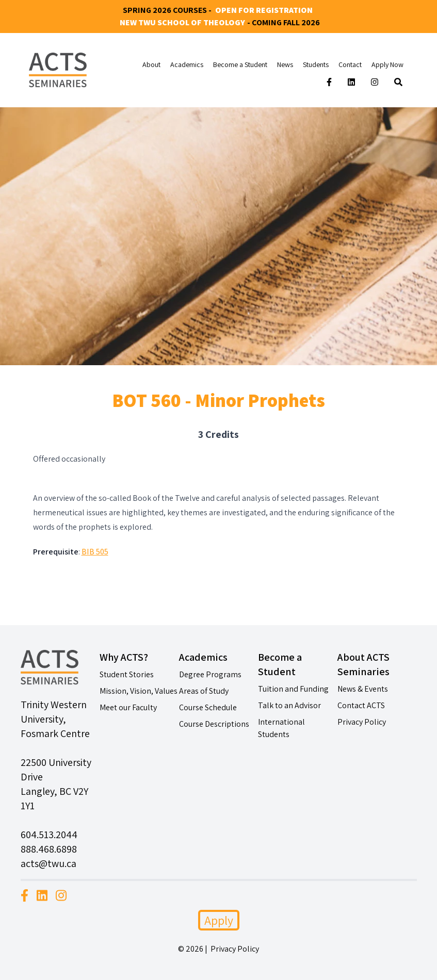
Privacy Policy (362, 722)
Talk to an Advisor (289, 705)
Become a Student (240, 64)
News (285, 64)
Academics (187, 64)
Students (316, 64)
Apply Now (387, 64)
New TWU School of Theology (182, 22)
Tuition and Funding (293, 689)
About (151, 64)
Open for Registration (264, 10)
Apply (219, 920)
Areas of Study (204, 691)
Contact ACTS (361, 705)
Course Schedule (208, 707)
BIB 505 (95, 552)
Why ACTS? (124, 657)
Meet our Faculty (128, 707)
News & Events (363, 689)
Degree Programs (210, 674)
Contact (350, 64)
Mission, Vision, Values (139, 691)
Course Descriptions (214, 724)
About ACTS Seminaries (363, 664)
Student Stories (127, 674)
